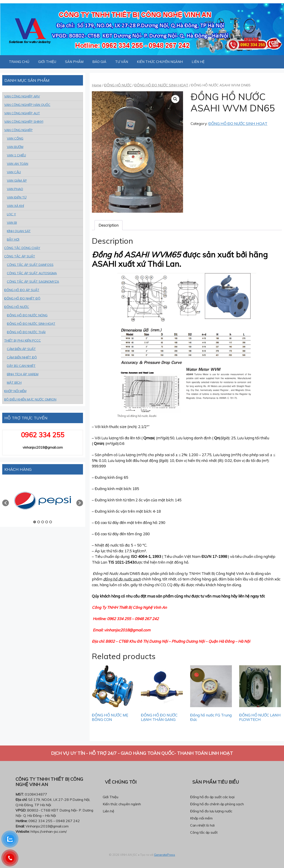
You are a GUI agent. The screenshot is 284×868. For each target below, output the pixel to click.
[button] (6, 503)
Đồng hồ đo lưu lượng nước (211, 811)
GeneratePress (165, 855)
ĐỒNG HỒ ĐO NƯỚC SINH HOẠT (161, 85)
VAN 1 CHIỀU (16, 155)
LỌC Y (11, 214)
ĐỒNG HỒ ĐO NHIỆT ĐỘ (22, 298)
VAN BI (12, 223)
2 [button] (39, 522)
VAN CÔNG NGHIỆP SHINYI (24, 122)
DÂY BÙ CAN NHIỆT (21, 366)
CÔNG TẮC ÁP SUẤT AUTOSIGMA (32, 273)
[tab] (108, 225)
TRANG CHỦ (19, 62)
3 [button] (43, 522)
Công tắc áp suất (204, 832)
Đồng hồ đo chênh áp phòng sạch (217, 804)
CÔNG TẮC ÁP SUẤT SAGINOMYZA (33, 282)
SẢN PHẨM (74, 62)
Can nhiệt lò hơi (202, 825)
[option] (43, 501)
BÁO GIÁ (99, 62)
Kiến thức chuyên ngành (122, 804)
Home (97, 85)
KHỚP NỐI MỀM (15, 391)
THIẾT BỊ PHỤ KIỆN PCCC (23, 341)
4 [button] (47, 522)
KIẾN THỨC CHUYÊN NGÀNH (160, 62)
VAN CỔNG (15, 138)
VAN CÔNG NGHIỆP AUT (22, 113)
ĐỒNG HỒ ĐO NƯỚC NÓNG (27, 315)
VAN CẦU (14, 172)
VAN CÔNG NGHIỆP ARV (22, 96)
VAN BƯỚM (15, 147)
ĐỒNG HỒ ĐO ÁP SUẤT (22, 290)
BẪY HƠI (13, 239)
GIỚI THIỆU (47, 62)
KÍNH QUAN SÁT (19, 231)
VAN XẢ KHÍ (15, 206)
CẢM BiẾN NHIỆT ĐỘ (22, 357)
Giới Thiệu (110, 797)
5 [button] (51, 522)
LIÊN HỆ (198, 62)
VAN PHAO (15, 189)
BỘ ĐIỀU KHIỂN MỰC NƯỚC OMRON (30, 399)
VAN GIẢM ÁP (17, 181)
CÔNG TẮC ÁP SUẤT (20, 256)
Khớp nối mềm (201, 818)
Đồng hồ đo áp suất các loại (212, 797)
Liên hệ (108, 811)
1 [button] (35, 522)
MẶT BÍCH (14, 383)
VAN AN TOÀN (18, 164)
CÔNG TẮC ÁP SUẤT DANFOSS (30, 265)
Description (108, 225)
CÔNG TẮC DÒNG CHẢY (22, 248)
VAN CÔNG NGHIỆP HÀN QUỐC (27, 105)
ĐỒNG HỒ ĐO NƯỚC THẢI (26, 332)
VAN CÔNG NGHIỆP (18, 130)
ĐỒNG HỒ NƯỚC (118, 85)
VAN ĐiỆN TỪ (17, 197)
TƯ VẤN (122, 62)
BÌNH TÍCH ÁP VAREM (23, 374)
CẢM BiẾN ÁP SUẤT (21, 349)
